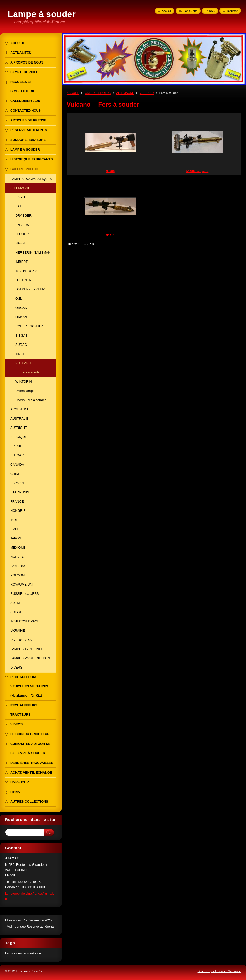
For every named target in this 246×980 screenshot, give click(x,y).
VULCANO (147, 93)
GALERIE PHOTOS (98, 93)
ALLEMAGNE (125, 93)
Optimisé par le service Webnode (219, 971)
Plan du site (190, 11)
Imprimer (232, 11)
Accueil (166, 11)
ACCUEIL (73, 93)
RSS (212, 11)
